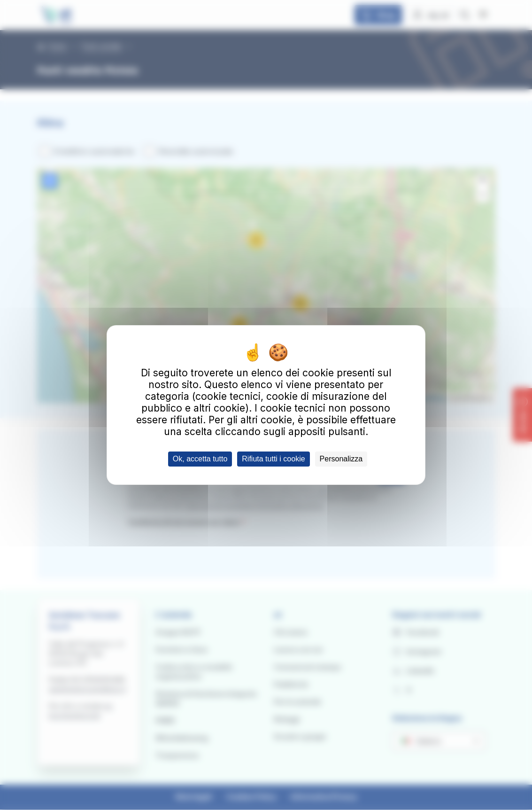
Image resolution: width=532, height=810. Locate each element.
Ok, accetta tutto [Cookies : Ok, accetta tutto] (200, 459)
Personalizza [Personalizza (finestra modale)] (341, 459)
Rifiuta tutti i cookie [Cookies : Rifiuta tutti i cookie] (273, 459)
